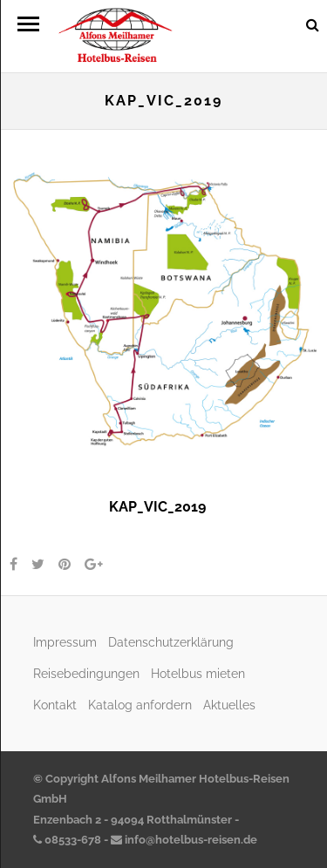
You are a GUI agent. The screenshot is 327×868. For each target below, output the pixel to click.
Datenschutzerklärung (171, 642)
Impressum (65, 642)
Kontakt (55, 705)
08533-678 (67, 840)
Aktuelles (229, 705)
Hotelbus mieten (198, 673)
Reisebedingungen (86, 673)
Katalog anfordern (140, 705)
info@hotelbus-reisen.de (184, 840)
